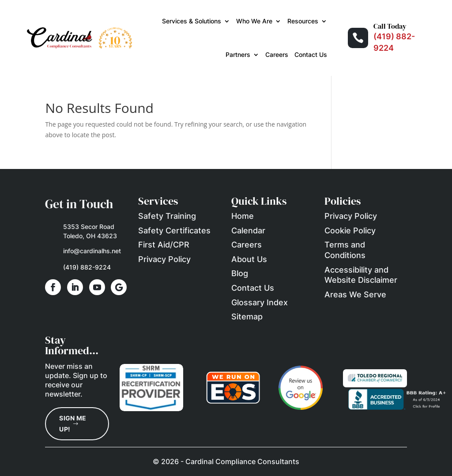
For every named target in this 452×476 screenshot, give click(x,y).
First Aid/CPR (164, 245)
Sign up (86, 375)
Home (243, 216)
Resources (303, 21)
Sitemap (247, 317)
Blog (240, 273)
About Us (249, 259)
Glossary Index (260, 302)
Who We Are (254, 21)
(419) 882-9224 (87, 267)
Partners (238, 54)
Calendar (248, 231)
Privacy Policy (164, 259)
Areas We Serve (355, 294)
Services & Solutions (192, 21)
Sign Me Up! (73, 423)
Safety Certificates (174, 231)
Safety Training (167, 216)
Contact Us (311, 54)
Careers (277, 54)
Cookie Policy (350, 231)
